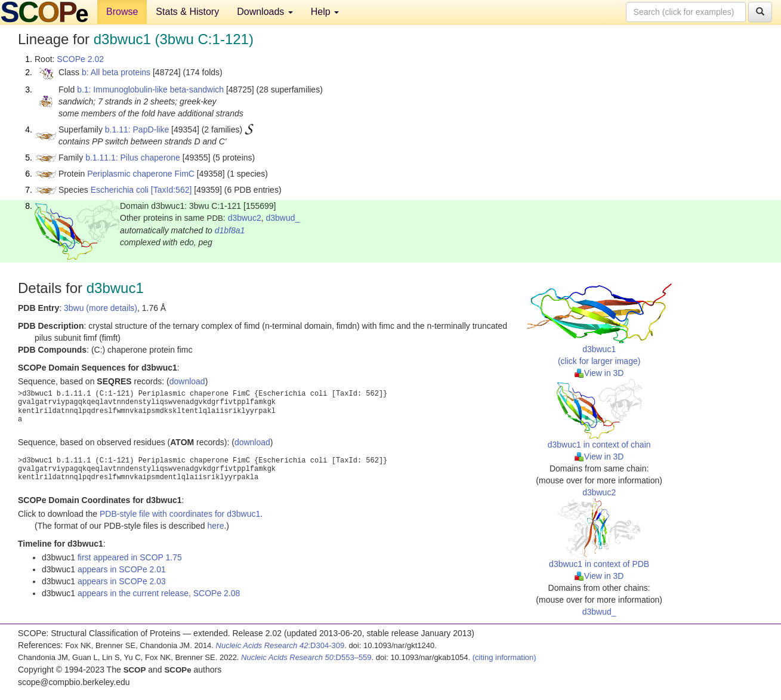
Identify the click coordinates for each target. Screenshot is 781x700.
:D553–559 (306, 657)
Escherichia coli (120, 190)
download (187, 381)
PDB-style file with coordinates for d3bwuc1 (180, 514)
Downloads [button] (265, 12)
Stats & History (187, 12)
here (215, 526)
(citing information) (504, 657)
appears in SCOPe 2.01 (122, 569)
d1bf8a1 (230, 230)
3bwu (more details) (101, 308)
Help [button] (325, 12)
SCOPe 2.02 (80, 59)
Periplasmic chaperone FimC (141, 174)
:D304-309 (280, 645)
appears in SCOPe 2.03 (122, 581)
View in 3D (599, 373)
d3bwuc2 (245, 218)
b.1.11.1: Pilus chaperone (133, 158)
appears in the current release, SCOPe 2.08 (159, 593)
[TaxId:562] (172, 190)
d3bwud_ (283, 218)
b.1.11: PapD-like (137, 129)
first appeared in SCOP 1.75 (130, 557)
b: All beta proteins (116, 72)
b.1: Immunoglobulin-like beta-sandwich (150, 90)
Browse (122, 12)
